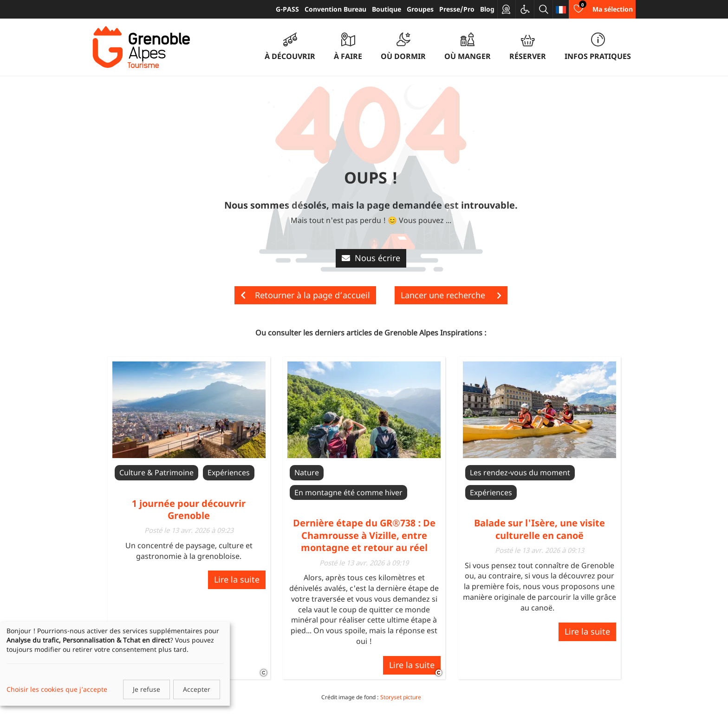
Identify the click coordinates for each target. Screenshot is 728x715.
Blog (487, 9)
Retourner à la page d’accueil (305, 295)
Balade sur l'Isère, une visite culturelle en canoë (539, 529)
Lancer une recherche (451, 295)
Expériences (229, 472)
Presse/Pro (457, 9)
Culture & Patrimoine (156, 472)
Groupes (420, 9)
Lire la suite (237, 579)
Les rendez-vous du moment (520, 472)
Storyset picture (401, 697)
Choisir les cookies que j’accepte (57, 689)
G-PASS (287, 9)
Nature (307, 472)
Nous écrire (371, 258)
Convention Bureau (335, 9)
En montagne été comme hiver (348, 492)
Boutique (387, 9)
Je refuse (146, 689)
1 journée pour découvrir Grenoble (189, 509)
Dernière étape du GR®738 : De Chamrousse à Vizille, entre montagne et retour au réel (364, 535)
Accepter (197, 689)
